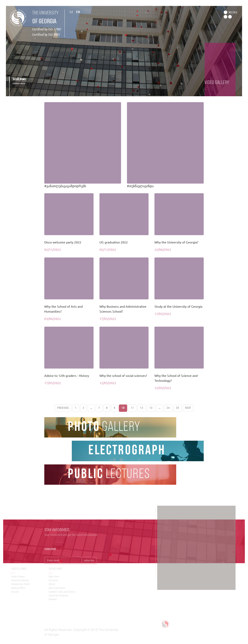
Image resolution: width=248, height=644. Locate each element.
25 (177, 408)
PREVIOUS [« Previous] (63, 408)
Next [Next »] (188, 408)
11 (132, 408)
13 (151, 408)
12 (142, 408)
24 (168, 408)
